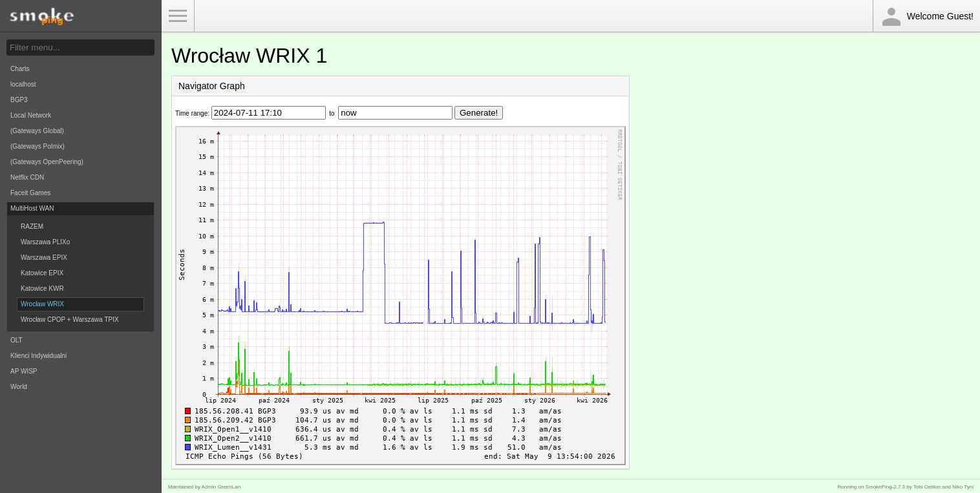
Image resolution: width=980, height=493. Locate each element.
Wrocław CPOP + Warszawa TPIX (70, 320)
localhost (23, 84)
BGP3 (19, 100)
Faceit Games (30, 193)
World (19, 387)
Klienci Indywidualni (38, 356)
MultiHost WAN (32, 208)
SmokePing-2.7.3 (885, 487)
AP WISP (24, 371)
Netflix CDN (27, 177)
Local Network (31, 115)
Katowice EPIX (42, 273)
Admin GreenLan (221, 487)
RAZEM (32, 226)
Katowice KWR (42, 288)
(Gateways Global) (37, 131)
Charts (20, 69)
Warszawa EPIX (44, 257)
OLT (16, 340)
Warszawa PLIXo (45, 242)
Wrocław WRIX (42, 304)
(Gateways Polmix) (37, 146)
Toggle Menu (178, 16)
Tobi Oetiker (927, 487)
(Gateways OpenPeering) (47, 162)
